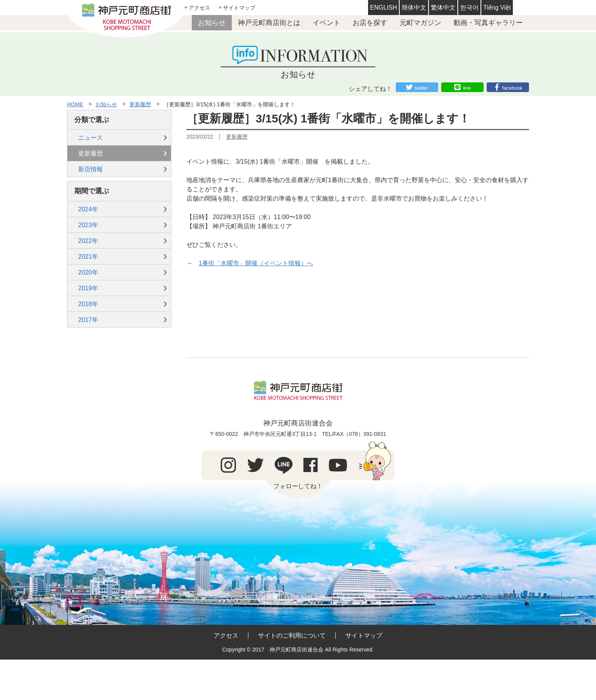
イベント (326, 23)
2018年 (88, 304)
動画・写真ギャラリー (488, 23)
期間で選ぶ (92, 191)
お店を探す (370, 23)
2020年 (88, 272)
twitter (421, 88)
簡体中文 (414, 8)
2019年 (88, 288)
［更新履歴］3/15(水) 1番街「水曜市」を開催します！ (229, 104)
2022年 (88, 241)
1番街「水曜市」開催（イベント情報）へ (256, 263)
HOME (75, 104)
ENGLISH (383, 8)
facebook (512, 88)
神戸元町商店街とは (269, 23)
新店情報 (90, 169)
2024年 (88, 209)
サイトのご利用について (292, 636)
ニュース (90, 138)
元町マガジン (420, 23)
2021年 (88, 257)
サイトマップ (239, 8)
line (467, 88)
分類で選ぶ (92, 120)
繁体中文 (443, 8)
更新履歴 (140, 104)
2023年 (88, 225)
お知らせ (212, 23)
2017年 (88, 320)
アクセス (199, 8)
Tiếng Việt (497, 8)
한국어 (469, 8)
